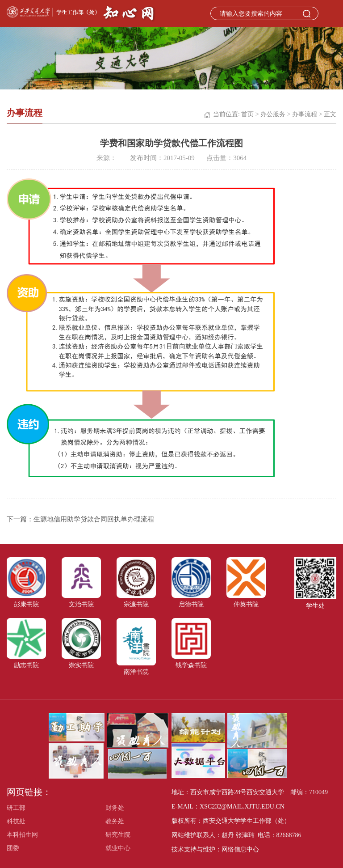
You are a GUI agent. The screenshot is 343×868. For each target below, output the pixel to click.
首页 (247, 114)
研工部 (16, 808)
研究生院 (118, 835)
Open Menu (332, 13)
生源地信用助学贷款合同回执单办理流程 (94, 519)
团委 (13, 848)
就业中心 (118, 848)
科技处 (16, 821)
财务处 (115, 808)
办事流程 (305, 114)
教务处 (115, 821)
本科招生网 (22, 835)
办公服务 (273, 114)
